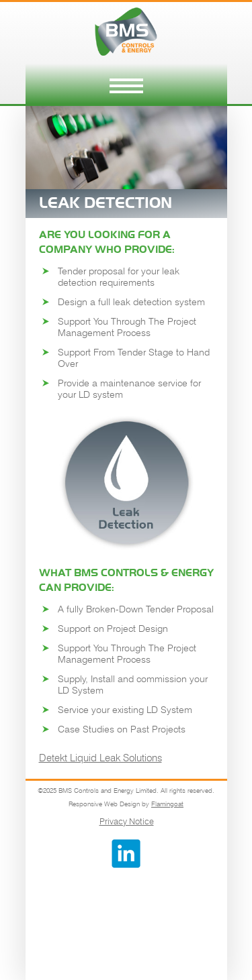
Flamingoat (167, 804)
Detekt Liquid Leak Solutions (100, 758)
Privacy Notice (127, 821)
